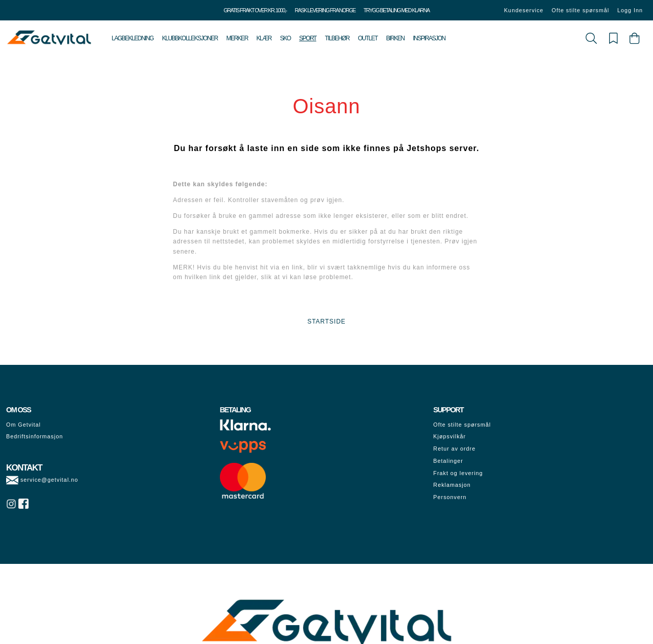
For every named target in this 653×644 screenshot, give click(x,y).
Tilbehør (337, 38)
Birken (395, 38)
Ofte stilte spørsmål (580, 10)
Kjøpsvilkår (449, 436)
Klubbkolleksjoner (190, 38)
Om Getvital (23, 425)
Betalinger (448, 461)
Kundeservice (524, 10)
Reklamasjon (452, 485)
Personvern (450, 497)
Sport (308, 38)
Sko (285, 38)
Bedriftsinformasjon (34, 436)
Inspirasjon (429, 38)
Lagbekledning (133, 38)
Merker (237, 38)
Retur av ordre (454, 449)
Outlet (368, 38)
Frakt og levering (458, 473)
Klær (264, 38)
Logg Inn (630, 10)
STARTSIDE (326, 321)
